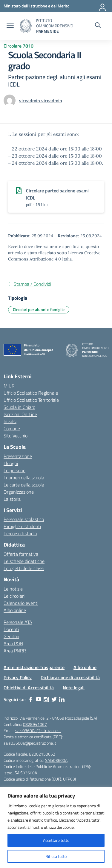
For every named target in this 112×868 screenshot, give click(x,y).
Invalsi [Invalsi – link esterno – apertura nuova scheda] (10, 421)
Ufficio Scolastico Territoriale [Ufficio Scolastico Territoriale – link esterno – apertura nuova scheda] (31, 400)
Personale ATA (18, 622)
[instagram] (46, 699)
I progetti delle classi (24, 568)
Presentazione (18, 456)
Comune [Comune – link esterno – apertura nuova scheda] (12, 428)
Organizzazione (19, 492)
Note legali (74, 688)
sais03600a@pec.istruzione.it (30, 743)
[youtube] (39, 699)
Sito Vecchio (16, 436)
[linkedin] (62, 699)
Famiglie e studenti (22, 526)
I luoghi (11, 463)
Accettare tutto (56, 840)
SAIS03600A (56, 760)
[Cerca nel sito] (98, 26)
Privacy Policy (18, 677)
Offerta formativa (21, 554)
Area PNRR (15, 651)
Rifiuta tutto (56, 856)
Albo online (15, 610)
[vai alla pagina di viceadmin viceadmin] (41, 101)
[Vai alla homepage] (26, 26)
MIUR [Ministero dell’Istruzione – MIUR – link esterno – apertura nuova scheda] (9, 386)
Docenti (11, 629)
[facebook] (31, 699)
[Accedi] (103, 6)
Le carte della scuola (24, 485)
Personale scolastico (24, 519)
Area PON (13, 643)
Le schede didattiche (24, 561)
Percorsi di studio (20, 533)
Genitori (11, 636)
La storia (12, 499)
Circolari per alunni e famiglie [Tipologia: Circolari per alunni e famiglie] (39, 309)
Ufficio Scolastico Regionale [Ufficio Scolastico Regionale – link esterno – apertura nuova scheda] (31, 393)
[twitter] (54, 699)
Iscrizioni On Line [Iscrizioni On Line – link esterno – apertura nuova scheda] (20, 414)
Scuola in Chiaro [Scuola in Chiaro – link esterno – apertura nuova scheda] (19, 407)
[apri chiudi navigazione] (10, 26)
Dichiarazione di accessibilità (70, 677)
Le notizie (13, 589)
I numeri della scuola (24, 478)
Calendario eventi (21, 603)
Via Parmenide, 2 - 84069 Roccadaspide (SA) (58, 718)
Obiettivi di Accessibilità (29, 688)
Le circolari (14, 596)
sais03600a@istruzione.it (38, 730)
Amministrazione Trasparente (34, 667)
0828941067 (35, 724)
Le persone (14, 470)
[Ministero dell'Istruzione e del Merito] (36, 6)
